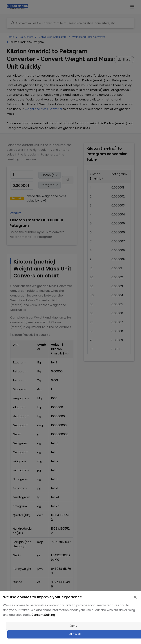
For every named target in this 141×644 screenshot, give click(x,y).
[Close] (135, 597)
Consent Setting (43, 615)
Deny (73, 626)
